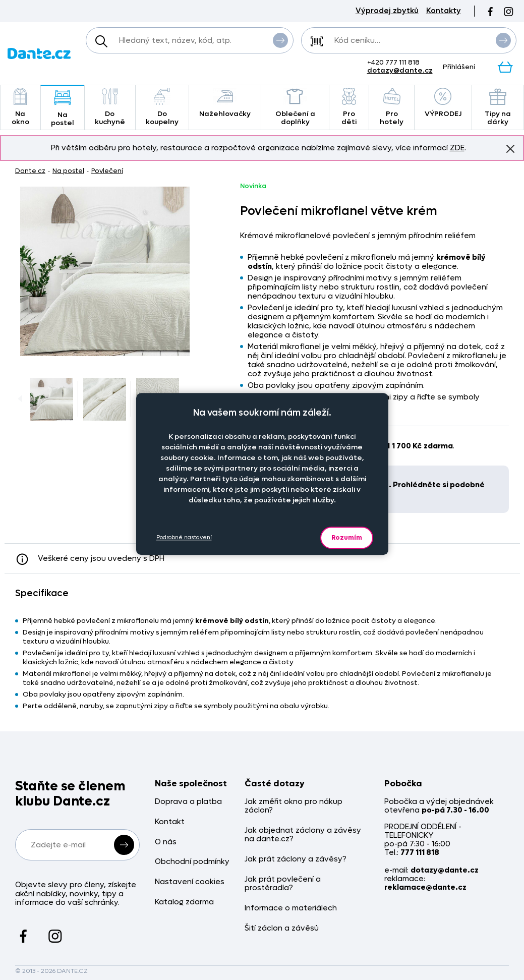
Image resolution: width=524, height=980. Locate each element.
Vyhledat (280, 40)
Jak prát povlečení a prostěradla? (283, 884)
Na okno (20, 107)
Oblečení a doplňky (295, 107)
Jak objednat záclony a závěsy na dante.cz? (303, 835)
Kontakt (170, 822)
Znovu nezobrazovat (510, 148)
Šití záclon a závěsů (282, 928)
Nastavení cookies (190, 882)
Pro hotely (391, 107)
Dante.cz (30, 171)
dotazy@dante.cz (400, 70)
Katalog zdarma (184, 902)
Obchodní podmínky (192, 862)
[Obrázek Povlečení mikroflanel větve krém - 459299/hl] (105, 271)
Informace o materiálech (291, 908)
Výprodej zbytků (387, 11)
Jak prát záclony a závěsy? (296, 859)
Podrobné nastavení (184, 537)
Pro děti (349, 107)
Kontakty (444, 11)
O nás (166, 842)
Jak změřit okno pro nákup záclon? (294, 806)
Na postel (63, 108)
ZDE (457, 148)
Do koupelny (162, 107)
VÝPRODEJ (443, 103)
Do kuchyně (110, 107)
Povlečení (107, 171)
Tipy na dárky (498, 107)
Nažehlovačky (225, 103)
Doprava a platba (188, 802)
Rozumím (347, 537)
